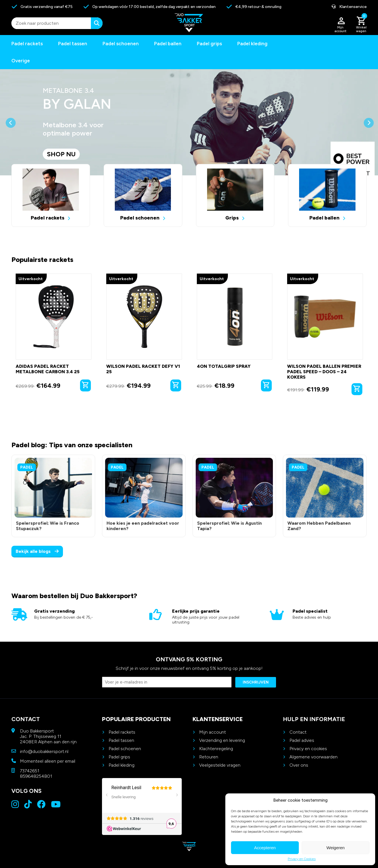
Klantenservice (349, 7)
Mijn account (213, 732)
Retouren (209, 757)
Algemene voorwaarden (313, 757)
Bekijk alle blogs (37, 551)
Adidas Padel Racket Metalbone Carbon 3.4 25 (48, 369)
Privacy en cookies (308, 749)
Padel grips (209, 44)
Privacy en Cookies (302, 859)
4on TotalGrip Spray (224, 366)
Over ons (299, 765)
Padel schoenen (121, 44)
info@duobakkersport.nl (44, 751)
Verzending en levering (222, 740)
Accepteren (265, 848)
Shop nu (61, 154)
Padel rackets (122, 732)
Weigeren (336, 848)
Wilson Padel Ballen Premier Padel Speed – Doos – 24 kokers (324, 372)
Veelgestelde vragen (220, 765)
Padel (27, 467)
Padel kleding (252, 44)
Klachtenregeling (216, 749)
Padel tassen (73, 44)
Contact (298, 732)
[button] (11, 146)
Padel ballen (168, 44)
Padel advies (302, 740)
